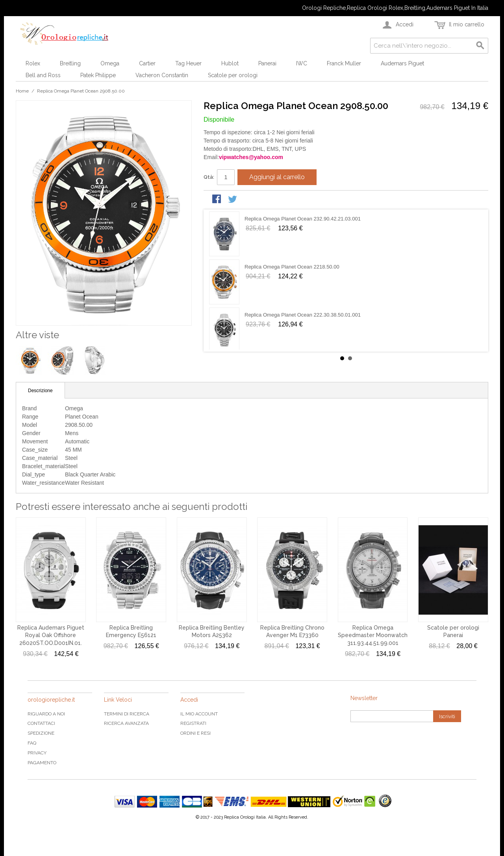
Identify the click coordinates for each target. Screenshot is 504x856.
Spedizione (41, 733)
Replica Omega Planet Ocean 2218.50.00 (292, 267)
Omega (110, 63)
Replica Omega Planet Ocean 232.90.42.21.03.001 (303, 219)
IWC (302, 63)
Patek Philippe (98, 75)
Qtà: (209, 177)
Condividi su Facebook (217, 200)
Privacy (37, 753)
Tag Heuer (188, 63)
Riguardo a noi (46, 714)
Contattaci (41, 723)
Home (22, 91)
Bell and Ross (43, 75)
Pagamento (42, 763)
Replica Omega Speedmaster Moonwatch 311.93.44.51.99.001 (373, 635)
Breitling (70, 63)
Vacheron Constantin (162, 75)
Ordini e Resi (195, 733)
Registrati (193, 723)
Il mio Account (199, 714)
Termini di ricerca (127, 714)
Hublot (230, 63)
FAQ (32, 743)
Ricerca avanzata (126, 723)
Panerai (267, 63)
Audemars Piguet (402, 63)
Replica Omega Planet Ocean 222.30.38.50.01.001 (303, 315)
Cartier (147, 63)
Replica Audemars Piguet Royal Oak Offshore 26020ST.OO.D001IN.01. (51, 635)
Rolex (33, 63)
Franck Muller (344, 63)
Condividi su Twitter (233, 200)
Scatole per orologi (233, 75)
